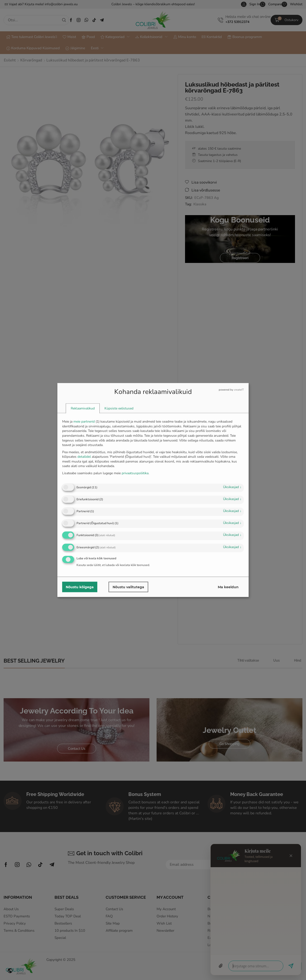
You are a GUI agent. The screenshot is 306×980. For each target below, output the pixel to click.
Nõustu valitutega (128, 587)
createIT (239, 390)
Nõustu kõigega (80, 587)
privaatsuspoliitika (135, 473)
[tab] (83, 408)
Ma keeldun (228, 587)
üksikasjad (232, 487)
